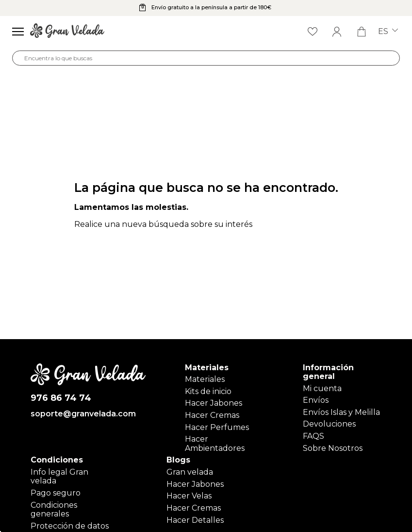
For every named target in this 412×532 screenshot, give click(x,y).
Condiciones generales (54, 509)
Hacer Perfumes (217, 427)
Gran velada (190, 472)
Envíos (316, 400)
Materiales (205, 379)
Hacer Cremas (212, 415)
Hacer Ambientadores (215, 443)
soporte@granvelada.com (83, 414)
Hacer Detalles (195, 520)
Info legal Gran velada (59, 476)
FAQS (313, 436)
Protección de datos (70, 526)
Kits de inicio (208, 391)
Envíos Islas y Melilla (341, 412)
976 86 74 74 (61, 398)
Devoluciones (329, 424)
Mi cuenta (322, 388)
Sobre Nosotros (333, 448)
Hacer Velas (189, 496)
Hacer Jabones (214, 403)
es (388, 32)
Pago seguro (56, 493)
